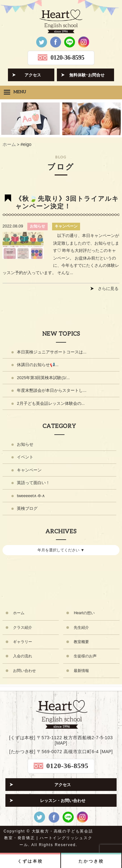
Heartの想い (84, 613)
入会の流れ (23, 656)
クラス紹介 (23, 628)
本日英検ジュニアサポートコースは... (52, 352)
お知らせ (37, 226)
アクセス (33, 75)
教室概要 (81, 642)
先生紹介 (81, 628)
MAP (61, 743)
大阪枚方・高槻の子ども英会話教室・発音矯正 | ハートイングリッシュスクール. (49, 838)
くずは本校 (30, 861)
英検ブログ (27, 508)
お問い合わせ (24, 671)
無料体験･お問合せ (87, 75)
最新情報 (81, 671)
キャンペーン (66, 226)
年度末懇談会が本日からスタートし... (52, 390)
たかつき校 (91, 861)
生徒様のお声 (85, 656)
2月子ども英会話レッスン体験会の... (51, 403)
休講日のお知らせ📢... (38, 365)
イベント (25, 457)
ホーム (19, 613)
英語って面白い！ (33, 483)
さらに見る (108, 289)
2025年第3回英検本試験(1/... (43, 378)
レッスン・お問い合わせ (63, 801)
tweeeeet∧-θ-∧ (31, 496)
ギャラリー (23, 642)
